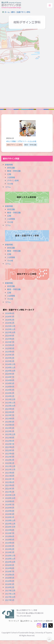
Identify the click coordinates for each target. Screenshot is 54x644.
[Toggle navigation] (50, 5)
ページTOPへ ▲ (49, 639)
